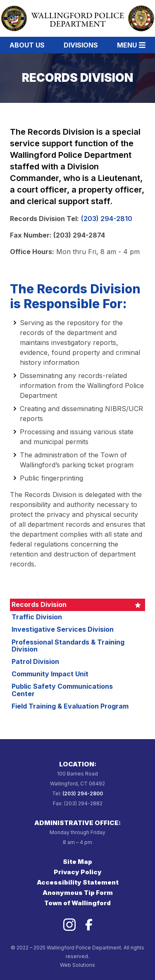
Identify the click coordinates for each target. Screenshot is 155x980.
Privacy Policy (78, 872)
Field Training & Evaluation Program (70, 706)
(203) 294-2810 (107, 219)
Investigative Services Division (63, 629)
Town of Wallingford (77, 903)
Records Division (39, 604)
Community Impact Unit (50, 674)
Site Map (77, 862)
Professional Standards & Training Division (68, 646)
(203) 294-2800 (83, 793)
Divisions (81, 45)
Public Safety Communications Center (62, 690)
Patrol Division (35, 661)
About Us (27, 45)
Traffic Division (37, 617)
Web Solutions (77, 965)
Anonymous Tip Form (78, 893)
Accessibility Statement (78, 882)
